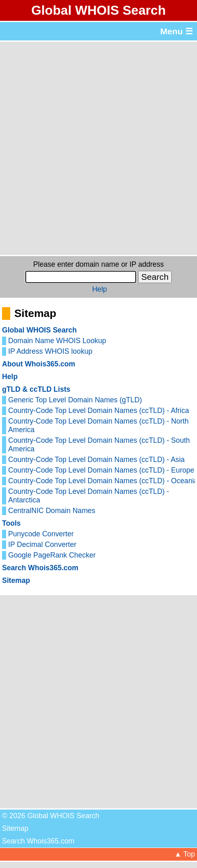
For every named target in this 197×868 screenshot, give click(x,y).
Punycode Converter (41, 534)
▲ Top (185, 854)
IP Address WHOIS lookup (50, 351)
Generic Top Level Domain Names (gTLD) (75, 400)
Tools (11, 523)
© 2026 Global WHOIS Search (51, 816)
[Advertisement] (98, 148)
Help (99, 289)
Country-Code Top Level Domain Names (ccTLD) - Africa (99, 411)
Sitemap (16, 580)
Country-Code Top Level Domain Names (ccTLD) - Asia (96, 460)
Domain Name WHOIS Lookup (57, 341)
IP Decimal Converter (42, 544)
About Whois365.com (39, 364)
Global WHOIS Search (98, 10)
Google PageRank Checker (52, 555)
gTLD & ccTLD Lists (36, 389)
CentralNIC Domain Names (52, 511)
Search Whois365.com (40, 568)
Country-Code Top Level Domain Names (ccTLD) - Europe (101, 470)
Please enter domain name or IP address (98, 264)
